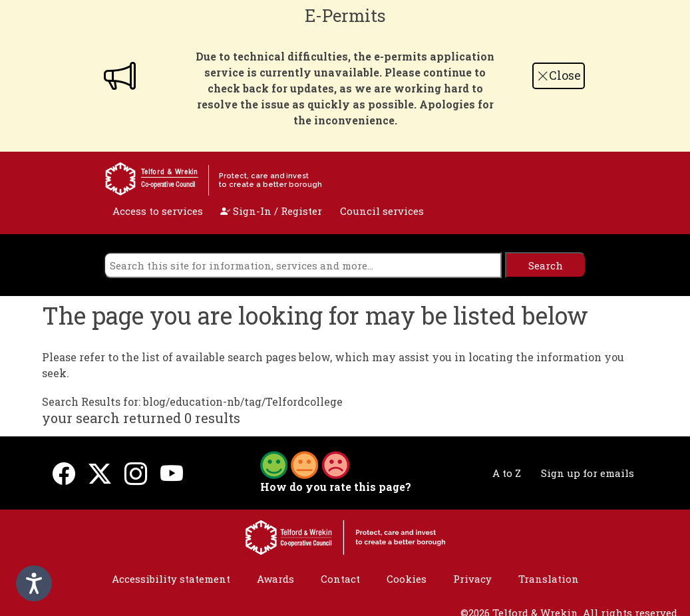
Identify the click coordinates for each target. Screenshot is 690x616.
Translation (549, 579)
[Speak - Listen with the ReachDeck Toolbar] (34, 583)
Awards (275, 579)
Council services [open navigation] (382, 211)
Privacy (472, 579)
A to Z (507, 473)
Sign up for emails (588, 473)
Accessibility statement (171, 579)
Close (559, 75)
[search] (303, 265)
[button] (305, 464)
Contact (340, 579)
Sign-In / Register (271, 211)
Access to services (158, 211)
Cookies (407, 579)
